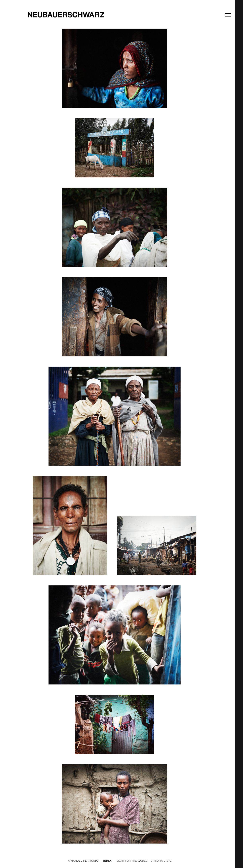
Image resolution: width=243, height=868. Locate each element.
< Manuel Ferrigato (83, 861)
